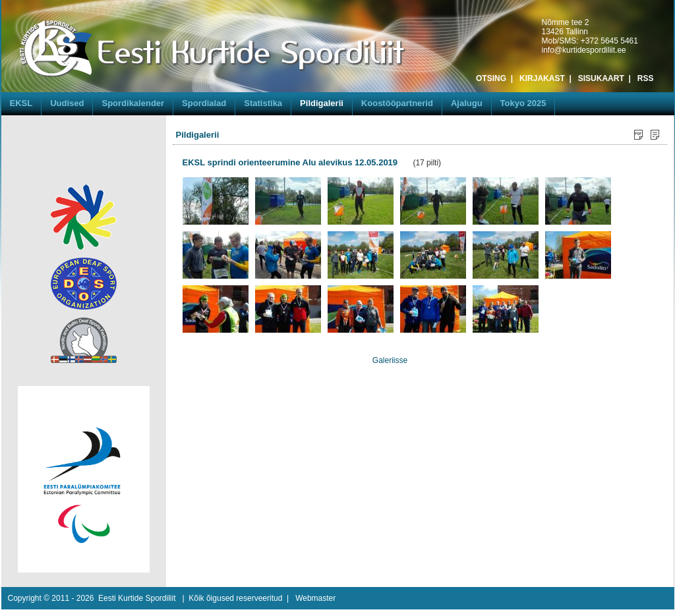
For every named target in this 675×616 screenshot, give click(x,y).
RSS (646, 78)
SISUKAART (601, 78)
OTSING (491, 78)
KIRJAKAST (542, 78)
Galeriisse (390, 360)
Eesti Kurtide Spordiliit (137, 598)
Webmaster (315, 598)
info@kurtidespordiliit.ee (584, 50)
